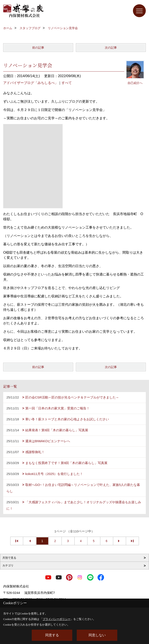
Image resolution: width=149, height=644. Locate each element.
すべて (67, 83)
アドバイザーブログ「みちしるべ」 (31, 83)
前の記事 (38, 48)
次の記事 (111, 48)
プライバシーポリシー (57, 619)
